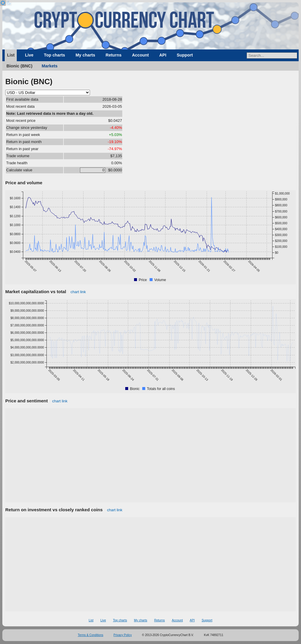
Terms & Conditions (91, 635)
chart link (78, 292)
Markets (50, 66)
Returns (113, 55)
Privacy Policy (123, 635)
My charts (85, 55)
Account (140, 55)
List (11, 55)
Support (185, 55)
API (163, 55)
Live (29, 55)
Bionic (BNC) (19, 66)
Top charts (54, 55)
